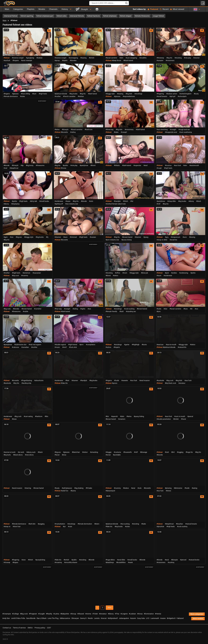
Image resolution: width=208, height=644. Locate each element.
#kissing (192, 237)
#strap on (7, 527)
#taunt (159, 276)
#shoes (168, 491)
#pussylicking (40, 560)
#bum (34, 94)
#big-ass (58, 452)
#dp (22, 165)
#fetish (125, 201)
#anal (146, 165)
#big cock (15, 276)
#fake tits (64, 383)
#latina (57, 130)
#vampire (160, 61)
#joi (64, 527)
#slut (165, 309)
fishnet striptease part (45, 16)
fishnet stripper (126, 16)
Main (5, 20)
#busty (196, 94)
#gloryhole (160, 527)
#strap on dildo (162, 240)
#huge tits (189, 452)
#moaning (58, 562)
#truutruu (168, 165)
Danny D (83, 618)
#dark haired (92, 94)
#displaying (15, 204)
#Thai (117, 614)
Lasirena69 (155, 618)
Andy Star (6, 618)
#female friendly (111, 311)
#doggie (109, 452)
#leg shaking (79, 488)
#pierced (183, 560)
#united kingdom (185, 94)
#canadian (25, 347)
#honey (63, 168)
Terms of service (19, 628)
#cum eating (28, 416)
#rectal (108, 455)
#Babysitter (65, 614)
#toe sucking (125, 524)
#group (57, 61)
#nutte (159, 309)
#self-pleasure (67, 488)
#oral (5, 168)
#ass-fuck (168, 416)
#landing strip (26, 383)
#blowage (144, 452)
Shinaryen (75, 618)
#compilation (91, 345)
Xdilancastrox (65, 618)
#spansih (114, 416)
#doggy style (110, 94)
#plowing (168, 488)
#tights (83, 309)
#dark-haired (140, 130)
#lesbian (40, 58)
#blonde (6, 165)
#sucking (171, 562)
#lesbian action (172, 94)
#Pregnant (33, 614)
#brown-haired (127, 237)
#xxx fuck (134, 381)
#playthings (110, 562)
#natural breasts (191, 524)
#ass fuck (177, 165)
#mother (58, 96)
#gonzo (115, 383)
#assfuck (7, 61)
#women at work (9, 452)
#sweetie (125, 381)
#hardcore (39, 416)
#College (15, 614)
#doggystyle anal (171, 132)
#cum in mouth (180, 416)
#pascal (190, 416)
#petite (14, 201)
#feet (67, 381)
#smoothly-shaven (71, 562)
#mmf (64, 347)
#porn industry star (112, 240)
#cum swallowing (186, 132)
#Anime (88, 614)
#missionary (170, 61)
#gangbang (30, 58)
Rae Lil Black (41, 618)
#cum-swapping (131, 58)
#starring (28, 488)
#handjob (117, 201)
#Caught (41, 614)
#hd (132, 201)
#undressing (184, 273)
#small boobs (44, 201)
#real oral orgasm (35, 345)
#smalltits (143, 58)
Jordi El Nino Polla (18, 618)
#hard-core (88, 130)
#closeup (7, 562)
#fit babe (89, 488)
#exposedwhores (129, 96)
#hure (186, 309)
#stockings (138, 94)
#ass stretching (162, 130)
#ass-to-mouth (171, 345)
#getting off (59, 204)
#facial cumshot (111, 58)
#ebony (6, 204)
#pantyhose (84, 165)
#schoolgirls (182, 96)
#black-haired (128, 61)
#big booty (30, 165)
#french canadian (69, 96)
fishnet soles (62, 16)
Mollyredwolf (113, 618)
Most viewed (177, 9)
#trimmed (73, 237)
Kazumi (133, 618)
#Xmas (140, 614)
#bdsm (97, 524)
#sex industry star (72, 204)
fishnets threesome (142, 16)
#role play (187, 58)
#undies (174, 273)
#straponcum (175, 237)
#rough (159, 168)
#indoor (85, 452)
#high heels (43, 94)
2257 (49, 628)
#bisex (14, 419)
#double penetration (164, 419)
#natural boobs (194, 560)
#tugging (180, 452)
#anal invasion (145, 381)
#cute (70, 527)
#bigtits (65, 61)
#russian (93, 237)
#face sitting (25, 94)
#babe (116, 132)
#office (118, 273)
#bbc (46, 416)
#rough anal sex (184, 130)
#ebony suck (31, 452)
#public (65, 165)
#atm (121, 58)
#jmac (64, 455)
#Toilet (95, 614)
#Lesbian (132, 614)
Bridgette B (171, 618)
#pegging (41, 524)
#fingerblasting (27, 381)
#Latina (56, 614)
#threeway (160, 58)
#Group (73, 614)
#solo (91, 201)
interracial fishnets (77, 16)
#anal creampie (27, 61)
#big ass (19, 237)
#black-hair (76, 452)
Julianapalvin (124, 618)
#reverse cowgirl (18, 58)
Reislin (90, 618)
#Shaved (81, 614)
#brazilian (179, 524)
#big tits (169, 58)
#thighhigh (136, 345)
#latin (122, 416)
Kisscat (104, 618)
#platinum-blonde (61, 94)
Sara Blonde (31, 618)
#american (26, 273)
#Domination (149, 614)
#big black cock (170, 383)
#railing (73, 132)
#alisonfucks (39, 381)
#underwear (59, 201)
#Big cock (24, 614)
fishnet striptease (110, 16)
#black (199, 201)
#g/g (167, 237)
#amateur (182, 383)
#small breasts (162, 96)
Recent (164, 9)
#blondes (73, 61)
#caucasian (37, 273)
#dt (191, 309)
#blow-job (145, 273)
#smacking (94, 452)
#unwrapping (73, 58)
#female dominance (11, 96)
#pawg (146, 237)
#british (92, 58)
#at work (21, 452)
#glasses (15, 94)
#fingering (160, 94)
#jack (167, 273)
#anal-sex (160, 345)
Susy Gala (141, 618)
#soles (23, 96)
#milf (159, 204)
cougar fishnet (158, 16)
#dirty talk (33, 201)
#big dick (129, 94)
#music (57, 347)
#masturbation (60, 524)
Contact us (7, 628)
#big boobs (73, 94)
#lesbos (126, 488)
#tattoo (115, 276)
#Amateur (103, 614)
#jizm (159, 311)
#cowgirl (124, 132)
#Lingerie (124, 614)
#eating (195, 488)
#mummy (25, 276)
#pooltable (117, 455)
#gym (6, 237)
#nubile (25, 311)
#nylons (108, 347)
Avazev (163, 618)
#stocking (178, 58)
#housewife (127, 452)
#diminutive (178, 488)
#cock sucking (129, 309)
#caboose (15, 347)
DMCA (30, 628)
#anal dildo (121, 560)
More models (198, 619)
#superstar (137, 165)
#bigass (15, 562)
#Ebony (111, 614)
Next (110, 607)
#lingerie (16, 61)
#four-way (58, 309)
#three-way (110, 130)
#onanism (122, 419)
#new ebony (29, 455)
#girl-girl (172, 96)
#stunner (196, 58)
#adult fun (65, 491)
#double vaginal (60, 345)
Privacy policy (40, 628)
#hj (47, 237)
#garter (127, 345)
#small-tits (173, 240)
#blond (93, 165)
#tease (68, 201)
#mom (125, 273)
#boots (144, 345)
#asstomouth (194, 165)
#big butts (7, 455)
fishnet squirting (27, 16)
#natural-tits (182, 347)
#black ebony (18, 455)
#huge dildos (110, 560)
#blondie (16, 309)
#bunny (73, 491)
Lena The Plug (53, 618)
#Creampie (7, 614)
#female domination (85, 524)
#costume (117, 452)
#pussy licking (126, 240)
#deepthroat (14, 168)
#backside (7, 383)
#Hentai (158, 614)
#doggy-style (29, 237)
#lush (167, 452)
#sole (140, 488)
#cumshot (38, 309)
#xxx (12, 237)
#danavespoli (110, 491)
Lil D (148, 618)
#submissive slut (20, 345)
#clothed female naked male (116, 204)
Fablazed (180, 618)
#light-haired (73, 345)
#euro (65, 237)
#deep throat (116, 61)
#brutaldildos (121, 562)
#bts (107, 416)
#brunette (64, 132)
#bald (122, 311)
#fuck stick (73, 347)
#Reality (49, 614)
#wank (130, 562)
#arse (24, 560)
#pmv (81, 345)
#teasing (83, 58)
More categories (197, 614)
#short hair (17, 527)
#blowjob (65, 130)
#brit (173, 452)
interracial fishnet (11, 16)
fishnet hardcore (94, 16)
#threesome (40, 165)
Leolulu (97, 618)
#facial (184, 419)
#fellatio (117, 165)
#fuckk (117, 381)
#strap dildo (172, 201)
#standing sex (131, 311)
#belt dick (32, 524)
